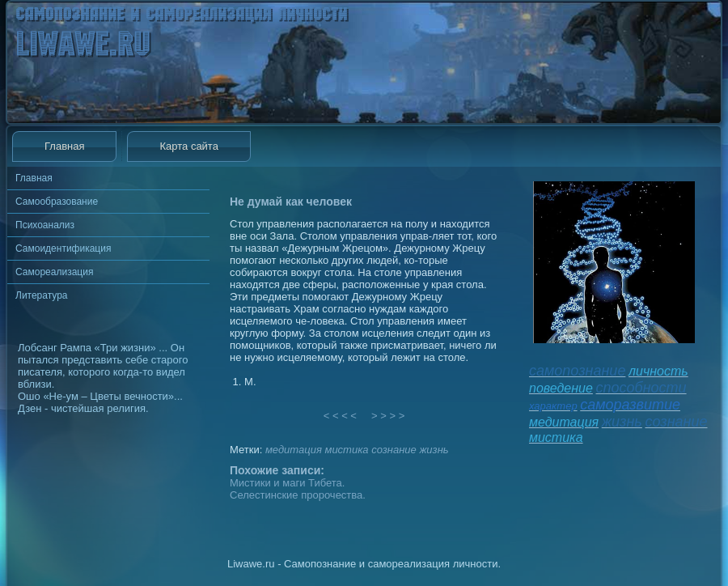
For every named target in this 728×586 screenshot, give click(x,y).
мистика (346, 450)
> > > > (388, 416)
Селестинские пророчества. (298, 495)
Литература (42, 295)
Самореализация (54, 272)
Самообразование (57, 202)
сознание (394, 450)
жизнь (434, 450)
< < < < (341, 416)
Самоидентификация (63, 248)
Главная (64, 146)
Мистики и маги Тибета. (287, 483)
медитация (294, 450)
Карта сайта (188, 146)
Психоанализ (45, 225)
